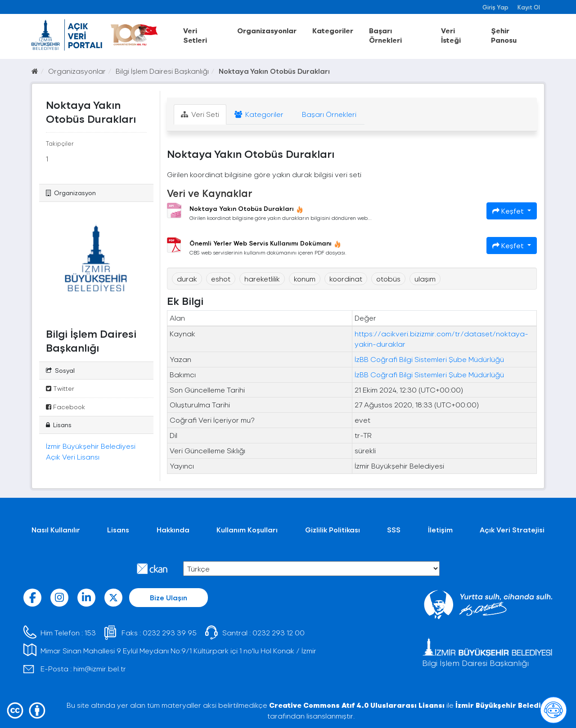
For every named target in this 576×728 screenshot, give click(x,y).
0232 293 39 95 (170, 632)
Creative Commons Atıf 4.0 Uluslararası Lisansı (357, 705)
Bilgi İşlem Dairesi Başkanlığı (162, 71)
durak (187, 279)
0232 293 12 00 (279, 632)
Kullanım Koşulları (247, 529)
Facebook (65, 407)
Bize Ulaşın (169, 597)
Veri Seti (200, 114)
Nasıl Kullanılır (56, 529)
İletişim (440, 529)
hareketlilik (262, 279)
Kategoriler (333, 30)
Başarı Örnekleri (385, 35)
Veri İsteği (451, 35)
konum (305, 279)
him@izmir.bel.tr (100, 668)
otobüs (388, 279)
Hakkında (173, 529)
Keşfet (509, 211)
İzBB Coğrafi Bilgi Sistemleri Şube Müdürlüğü (429, 359)
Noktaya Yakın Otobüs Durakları (274, 71)
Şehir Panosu (504, 35)
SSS (394, 529)
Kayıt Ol (529, 7)
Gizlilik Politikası (333, 529)
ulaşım (425, 279)
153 (90, 632)
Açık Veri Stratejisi (512, 529)
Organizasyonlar (267, 30)
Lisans (118, 529)
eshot (221, 279)
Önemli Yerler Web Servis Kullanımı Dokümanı (265, 243)
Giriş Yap (495, 7)
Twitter (60, 388)
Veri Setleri (195, 35)
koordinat (346, 279)
